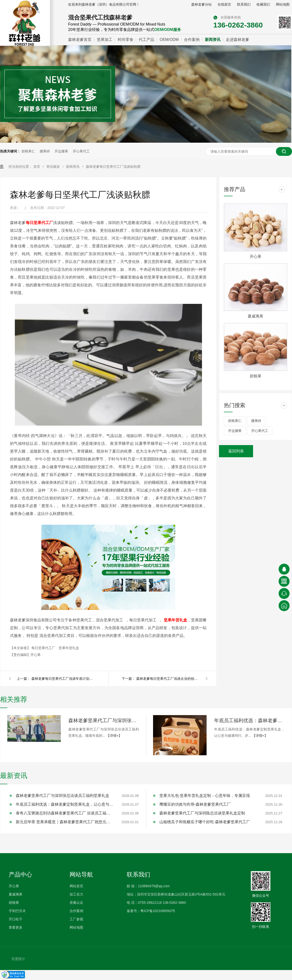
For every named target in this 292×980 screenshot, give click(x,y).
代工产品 (146, 40)
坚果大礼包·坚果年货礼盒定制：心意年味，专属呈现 (205, 796)
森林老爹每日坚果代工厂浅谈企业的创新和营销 (168, 679)
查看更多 (16, 927)
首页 (37, 167)
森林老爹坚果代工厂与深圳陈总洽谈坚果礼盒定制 (202, 813)
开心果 (255, 257)
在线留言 (224, 4)
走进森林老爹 (237, 40)
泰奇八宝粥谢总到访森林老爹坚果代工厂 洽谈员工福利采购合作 (64, 813)
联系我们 (244, 4)
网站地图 (283, 4)
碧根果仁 (28, 151)
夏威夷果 (255, 316)
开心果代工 (81, 151)
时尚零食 (126, 40)
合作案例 (192, 40)
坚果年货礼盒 (69, 648)
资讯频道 (54, 167)
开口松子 (16, 919)
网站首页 (76, 886)
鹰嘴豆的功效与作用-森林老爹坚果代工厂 (195, 804)
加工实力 (76, 894)
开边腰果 (61, 151)
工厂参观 (76, 919)
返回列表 (236, 451)
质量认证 (76, 903)
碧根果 (255, 376)
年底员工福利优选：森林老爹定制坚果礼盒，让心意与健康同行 (249, 720)
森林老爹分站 (201, 4)
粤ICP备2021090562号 (158, 911)
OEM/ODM (169, 40)
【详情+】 (114, 736)
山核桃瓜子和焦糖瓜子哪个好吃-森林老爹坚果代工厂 (205, 822)
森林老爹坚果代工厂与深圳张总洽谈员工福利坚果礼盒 (104, 720)
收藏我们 (263, 4)
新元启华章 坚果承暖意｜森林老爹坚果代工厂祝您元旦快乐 (64, 822)
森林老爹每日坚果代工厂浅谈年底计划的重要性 (63, 679)
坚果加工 (105, 40)
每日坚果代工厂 (44, 648)
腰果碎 (45, 151)
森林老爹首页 (80, 40)
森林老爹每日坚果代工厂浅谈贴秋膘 (113, 167)
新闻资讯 (213, 40)
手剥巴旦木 (17, 911)
